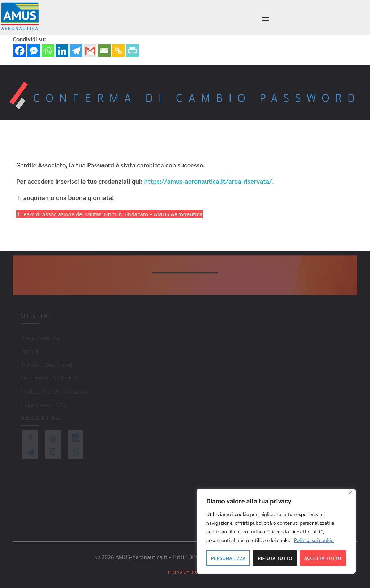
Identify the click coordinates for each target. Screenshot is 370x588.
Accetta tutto (323, 558)
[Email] (104, 51)
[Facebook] (20, 51)
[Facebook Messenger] (34, 51)
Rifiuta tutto (275, 558)
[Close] (351, 492)
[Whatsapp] (48, 51)
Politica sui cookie (314, 540)
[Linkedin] (62, 51)
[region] (276, 531)
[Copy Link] (118, 51)
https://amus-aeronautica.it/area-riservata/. (209, 181)
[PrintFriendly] (132, 51)
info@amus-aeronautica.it (111, 18)
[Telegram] (76, 51)
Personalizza (228, 558)
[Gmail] (90, 51)
